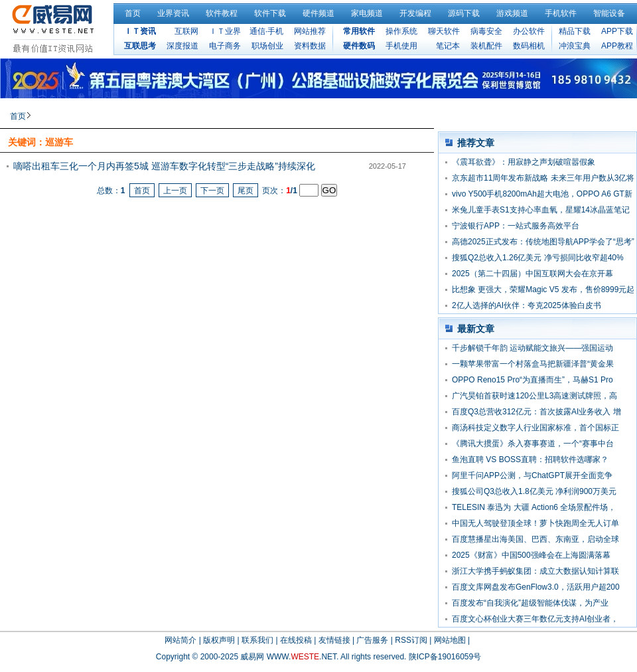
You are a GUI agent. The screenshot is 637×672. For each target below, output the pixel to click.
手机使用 (401, 46)
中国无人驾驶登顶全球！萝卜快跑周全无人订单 (535, 523)
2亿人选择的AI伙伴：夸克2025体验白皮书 (527, 305)
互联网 (186, 31)
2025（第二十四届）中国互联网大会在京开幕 (532, 274)
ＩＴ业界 (225, 31)
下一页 (212, 191)
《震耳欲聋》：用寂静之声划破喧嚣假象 (524, 162)
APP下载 (617, 31)
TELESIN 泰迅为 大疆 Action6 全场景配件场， (534, 507)
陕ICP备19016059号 (445, 657)
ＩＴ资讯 (140, 31)
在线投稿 (296, 640)
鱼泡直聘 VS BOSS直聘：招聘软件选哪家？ (530, 460)
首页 (133, 13)
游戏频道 (512, 13)
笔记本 (448, 46)
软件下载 (270, 13)
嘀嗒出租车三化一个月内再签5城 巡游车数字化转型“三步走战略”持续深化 (164, 166)
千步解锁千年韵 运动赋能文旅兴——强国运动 (532, 348)
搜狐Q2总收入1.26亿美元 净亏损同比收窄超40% (538, 258)
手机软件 (561, 13)
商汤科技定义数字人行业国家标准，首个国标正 (535, 428)
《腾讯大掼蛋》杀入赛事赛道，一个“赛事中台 (533, 444)
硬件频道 (318, 13)
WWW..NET (302, 657)
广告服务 (372, 640)
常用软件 (359, 31)
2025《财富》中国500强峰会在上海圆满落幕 (531, 555)
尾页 (246, 191)
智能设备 (609, 13)
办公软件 (529, 31)
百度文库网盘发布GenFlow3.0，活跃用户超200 (536, 587)
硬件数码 (359, 46)
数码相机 (529, 46)
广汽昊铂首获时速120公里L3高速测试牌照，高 (534, 396)
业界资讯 (173, 13)
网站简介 (180, 640)
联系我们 (257, 640)
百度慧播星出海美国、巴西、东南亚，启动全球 (535, 539)
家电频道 (367, 13)
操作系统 (401, 31)
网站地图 (450, 640)
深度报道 (182, 46)
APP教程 (617, 46)
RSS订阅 (411, 640)
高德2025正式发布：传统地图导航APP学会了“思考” (543, 242)
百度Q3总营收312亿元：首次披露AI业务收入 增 (536, 412)
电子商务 (225, 46)
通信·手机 (266, 31)
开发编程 (415, 13)
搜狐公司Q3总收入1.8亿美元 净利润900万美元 (534, 491)
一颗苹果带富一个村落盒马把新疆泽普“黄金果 (533, 364)
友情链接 (334, 640)
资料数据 (310, 46)
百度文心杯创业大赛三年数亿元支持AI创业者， (535, 619)
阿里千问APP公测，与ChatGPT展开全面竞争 (532, 475)
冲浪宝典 (575, 46)
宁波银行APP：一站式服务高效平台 (516, 226)
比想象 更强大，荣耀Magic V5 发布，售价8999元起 (543, 290)
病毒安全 (486, 31)
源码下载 (464, 13)
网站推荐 (310, 31)
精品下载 (575, 31)
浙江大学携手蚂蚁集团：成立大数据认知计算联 (535, 571)
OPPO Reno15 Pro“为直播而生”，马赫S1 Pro (532, 380)
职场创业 (267, 46)
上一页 (175, 191)
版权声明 (219, 640)
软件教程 (222, 13)
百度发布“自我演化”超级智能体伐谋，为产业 (530, 603)
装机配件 (486, 46)
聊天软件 (444, 31)
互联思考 (140, 46)
